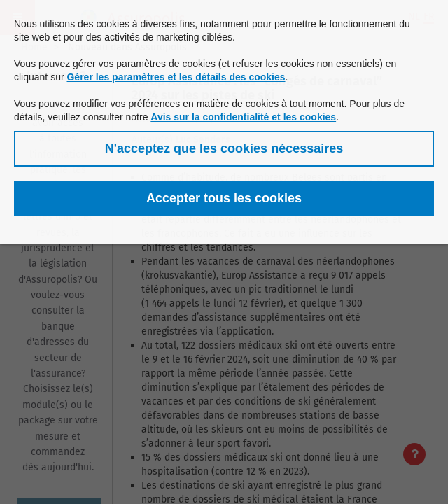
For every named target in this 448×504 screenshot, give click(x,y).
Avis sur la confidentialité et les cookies (243, 117)
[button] (224, 149)
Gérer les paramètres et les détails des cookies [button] (176, 77)
